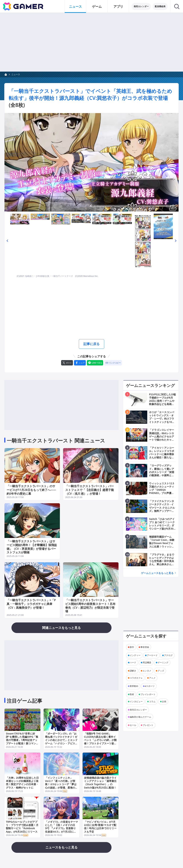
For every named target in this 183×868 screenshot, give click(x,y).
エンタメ (147, 671)
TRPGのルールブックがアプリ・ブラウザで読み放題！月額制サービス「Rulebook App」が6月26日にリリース (22, 827)
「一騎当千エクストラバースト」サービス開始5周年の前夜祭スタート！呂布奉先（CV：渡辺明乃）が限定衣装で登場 (90, 606)
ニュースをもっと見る (61, 847)
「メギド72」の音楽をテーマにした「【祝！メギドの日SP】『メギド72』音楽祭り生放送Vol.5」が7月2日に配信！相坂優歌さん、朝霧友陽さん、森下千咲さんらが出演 (61, 830)
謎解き (133, 671)
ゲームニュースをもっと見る (157, 573)
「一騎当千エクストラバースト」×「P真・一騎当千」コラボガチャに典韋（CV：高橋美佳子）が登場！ (31, 604)
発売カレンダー (141, 6)
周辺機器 (147, 662)
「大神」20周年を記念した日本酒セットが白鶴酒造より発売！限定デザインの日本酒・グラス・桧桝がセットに (22, 783)
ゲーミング (163, 662)
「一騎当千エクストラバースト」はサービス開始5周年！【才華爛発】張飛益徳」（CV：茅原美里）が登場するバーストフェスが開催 (32, 547)
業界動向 (134, 686)
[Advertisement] (91, 42)
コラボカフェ (136, 678)
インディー (135, 655)
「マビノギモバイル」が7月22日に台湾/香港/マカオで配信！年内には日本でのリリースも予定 (100, 827)
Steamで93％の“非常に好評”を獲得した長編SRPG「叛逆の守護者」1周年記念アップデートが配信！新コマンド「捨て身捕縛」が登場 (22, 740)
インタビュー (136, 701)
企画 (164, 701)
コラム (152, 701)
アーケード (152, 655)
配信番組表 (160, 6)
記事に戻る (91, 344)
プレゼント (148, 725)
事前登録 (145, 647)
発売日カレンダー (138, 710)
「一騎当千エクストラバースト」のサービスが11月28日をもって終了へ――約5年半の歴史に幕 (31, 490)
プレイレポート (148, 694)
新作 (132, 647)
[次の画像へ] (91, 162)
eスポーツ (150, 686)
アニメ (152, 678)
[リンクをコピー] (113, 363)
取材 (132, 694)
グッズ (161, 671)
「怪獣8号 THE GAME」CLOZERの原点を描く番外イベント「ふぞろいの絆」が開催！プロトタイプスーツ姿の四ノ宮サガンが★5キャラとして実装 (100, 742)
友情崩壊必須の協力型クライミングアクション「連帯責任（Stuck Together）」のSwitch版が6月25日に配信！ (100, 783)
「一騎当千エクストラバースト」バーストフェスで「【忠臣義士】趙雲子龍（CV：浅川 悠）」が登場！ (90, 490)
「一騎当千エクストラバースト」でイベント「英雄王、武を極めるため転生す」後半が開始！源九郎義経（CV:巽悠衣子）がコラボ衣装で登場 (90, 94)
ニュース (16, 74)
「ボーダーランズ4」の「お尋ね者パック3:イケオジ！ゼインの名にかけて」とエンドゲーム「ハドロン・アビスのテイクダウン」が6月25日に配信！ (61, 742)
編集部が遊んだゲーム (140, 717)
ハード (133, 662)
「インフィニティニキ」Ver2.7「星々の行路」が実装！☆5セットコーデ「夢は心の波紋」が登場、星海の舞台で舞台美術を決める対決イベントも (61, 786)
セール (133, 725)
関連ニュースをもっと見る (61, 628)
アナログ (168, 655)
